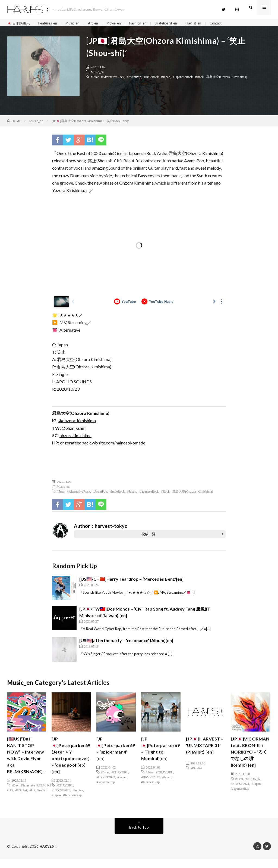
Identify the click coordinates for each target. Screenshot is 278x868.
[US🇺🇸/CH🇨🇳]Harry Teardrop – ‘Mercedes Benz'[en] (131, 581)
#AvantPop (134, 79)
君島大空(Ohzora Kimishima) (227, 79)
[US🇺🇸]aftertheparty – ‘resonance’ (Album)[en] (126, 643)
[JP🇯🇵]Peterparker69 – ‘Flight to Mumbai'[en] (162, 753)
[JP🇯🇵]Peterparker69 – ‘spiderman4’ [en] (117, 753)
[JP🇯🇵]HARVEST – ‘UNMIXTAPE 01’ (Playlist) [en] (205, 753)
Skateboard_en (179, 24)
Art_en (100, 24)
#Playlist (196, 777)
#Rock (199, 79)
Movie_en (122, 24)
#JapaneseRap (72, 802)
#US (10, 804)
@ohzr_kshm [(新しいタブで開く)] (74, 430)
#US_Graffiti (38, 804)
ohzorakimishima (75, 438)
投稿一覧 (149, 536)
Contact (234, 24)
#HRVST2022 (106, 782)
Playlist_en (209, 24)
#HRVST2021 (240, 797)
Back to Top (139, 837)
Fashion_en (148, 24)
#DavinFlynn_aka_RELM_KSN (33, 799)
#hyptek (78, 797)
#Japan (166, 79)
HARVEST (48, 856)
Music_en (78, 24)
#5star (95, 79)
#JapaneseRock (183, 79)
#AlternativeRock (113, 79)
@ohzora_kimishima (77, 423)
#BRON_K (253, 792)
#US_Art (21, 804)
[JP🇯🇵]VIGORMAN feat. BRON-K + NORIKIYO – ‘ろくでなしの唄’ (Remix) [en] (249, 760)
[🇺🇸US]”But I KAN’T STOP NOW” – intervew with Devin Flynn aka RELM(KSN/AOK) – (27, 764)
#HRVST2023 (61, 797)
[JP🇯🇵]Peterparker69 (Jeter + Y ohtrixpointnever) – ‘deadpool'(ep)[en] (73, 760)
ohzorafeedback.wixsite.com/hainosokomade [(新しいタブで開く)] (103, 445)
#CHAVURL (65, 792)
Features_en (50, 24)
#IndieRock (151, 79)
